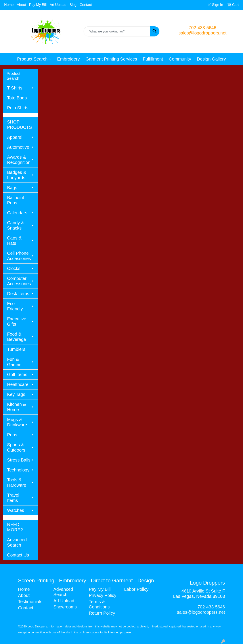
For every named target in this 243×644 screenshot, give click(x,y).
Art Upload (58, 5)
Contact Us (18, 555)
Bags (12, 188)
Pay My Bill (38, 5)
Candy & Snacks (16, 225)
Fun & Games (14, 362)
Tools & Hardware (17, 483)
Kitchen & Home (17, 407)
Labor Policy (136, 589)
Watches (16, 510)
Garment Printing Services (111, 59)
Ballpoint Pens (16, 200)
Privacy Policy (102, 595)
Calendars (17, 213)
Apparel (15, 137)
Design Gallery (211, 59)
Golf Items (17, 374)
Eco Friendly (15, 306)
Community (180, 59)
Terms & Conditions (99, 604)
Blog (73, 5)
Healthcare (18, 384)
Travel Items (13, 498)
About (21, 5)
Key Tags (16, 394)
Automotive (18, 147)
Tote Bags (17, 98)
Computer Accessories (19, 281)
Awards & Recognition (19, 160)
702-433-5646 (203, 28)
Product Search (34, 59)
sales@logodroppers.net (202, 33)
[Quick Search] (117, 31)
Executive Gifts (17, 321)
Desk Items (18, 294)
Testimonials (30, 602)
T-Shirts (15, 88)
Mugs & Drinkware (17, 422)
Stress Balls (19, 460)
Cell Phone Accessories (19, 256)
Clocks (14, 268)
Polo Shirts (18, 108)
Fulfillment (153, 59)
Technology (18, 470)
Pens (12, 435)
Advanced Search (17, 542)
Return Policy (102, 613)
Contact (86, 5)
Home (9, 5)
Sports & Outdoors (16, 447)
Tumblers (16, 349)
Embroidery (68, 59)
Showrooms (65, 607)
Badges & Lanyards (17, 175)
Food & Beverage (17, 337)
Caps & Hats (14, 241)
